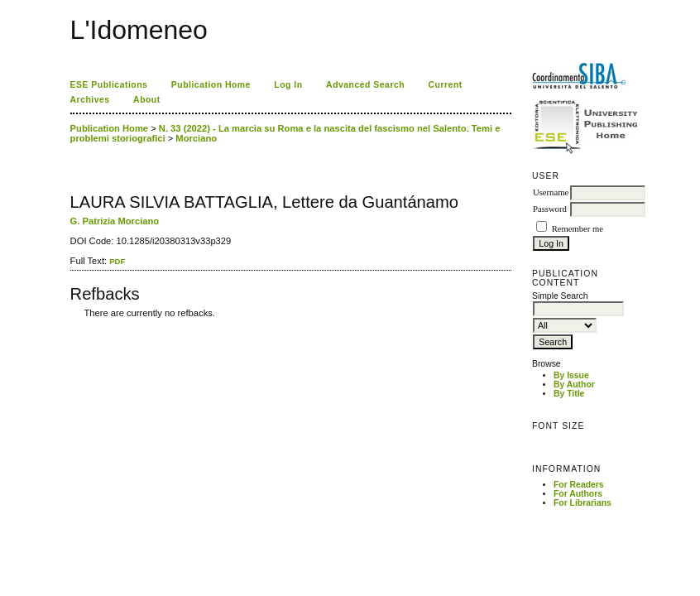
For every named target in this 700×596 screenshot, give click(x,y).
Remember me (578, 229)
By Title (569, 394)
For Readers (579, 485)
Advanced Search (365, 85)
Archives (90, 100)
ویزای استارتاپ (74, 325)
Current (446, 85)
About (147, 100)
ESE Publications (109, 85)
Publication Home (211, 85)
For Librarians (583, 503)
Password (550, 209)
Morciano (196, 138)
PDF (117, 261)
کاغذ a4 (72, 325)
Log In (288, 85)
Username (551, 192)
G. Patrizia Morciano (115, 221)
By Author (574, 385)
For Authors (578, 494)
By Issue (571, 375)
